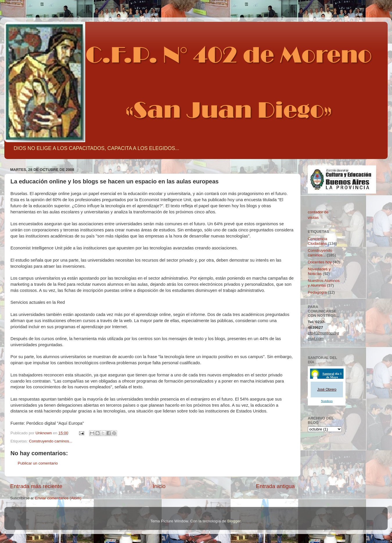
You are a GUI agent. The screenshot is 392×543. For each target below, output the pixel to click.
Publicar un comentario (38, 463)
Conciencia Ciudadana (318, 241)
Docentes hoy (320, 262)
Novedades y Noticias (319, 271)
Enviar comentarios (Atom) (58, 498)
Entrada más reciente (36, 486)
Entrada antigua (275, 486)
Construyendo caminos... (51, 441)
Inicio (159, 486)
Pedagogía (317, 292)
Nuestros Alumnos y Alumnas (324, 283)
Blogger (234, 521)
